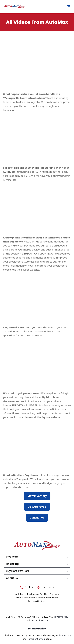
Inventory (12, 557)
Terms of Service (39, 620)
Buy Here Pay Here (18, 571)
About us (12, 578)
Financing (12, 564)
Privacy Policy (61, 617)
